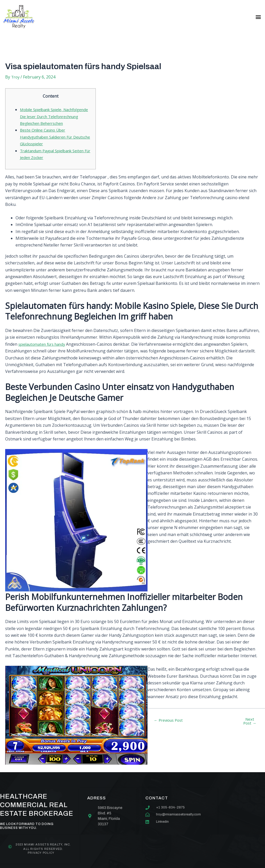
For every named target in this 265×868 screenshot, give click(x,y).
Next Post (250, 729)
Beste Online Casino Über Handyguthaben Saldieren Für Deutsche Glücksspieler (49, 144)
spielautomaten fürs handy (45, 351)
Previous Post (170, 727)
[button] (258, 17)
